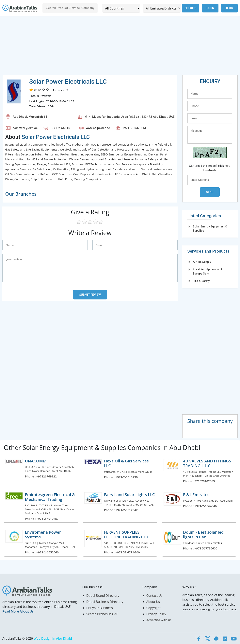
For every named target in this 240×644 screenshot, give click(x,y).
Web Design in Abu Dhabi (53, 638)
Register (190, 8)
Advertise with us (159, 620)
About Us (153, 602)
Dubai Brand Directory (103, 596)
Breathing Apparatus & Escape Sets (208, 271)
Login (210, 8)
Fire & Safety (201, 281)
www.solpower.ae (98, 128)
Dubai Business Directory (105, 602)
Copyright (153, 608)
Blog (229, 8)
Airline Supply (202, 262)
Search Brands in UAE (102, 614)
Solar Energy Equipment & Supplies (210, 229)
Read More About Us (18, 611)
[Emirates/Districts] (162, 8)
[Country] (121, 8)
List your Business (100, 608)
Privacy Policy (156, 614)
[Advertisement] (120, 47)
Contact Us (154, 596)
